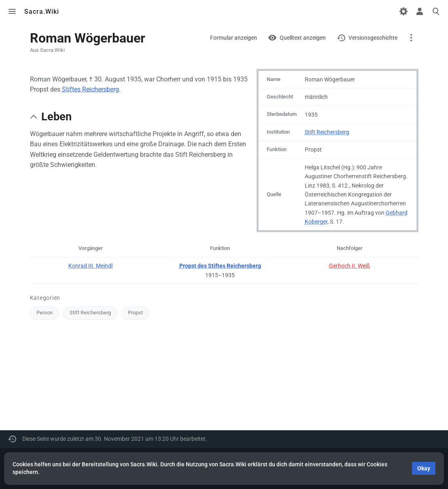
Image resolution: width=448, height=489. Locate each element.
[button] (34, 117)
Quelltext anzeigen (303, 38)
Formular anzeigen (234, 38)
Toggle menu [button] (12, 11)
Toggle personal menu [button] (420, 11)
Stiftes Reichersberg (90, 89)
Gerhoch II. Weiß (349, 266)
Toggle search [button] (436, 11)
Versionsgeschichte (373, 38)
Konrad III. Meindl (90, 266)
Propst (135, 313)
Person (45, 313)
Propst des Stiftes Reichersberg (220, 266)
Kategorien (45, 298)
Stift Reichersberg (327, 132)
